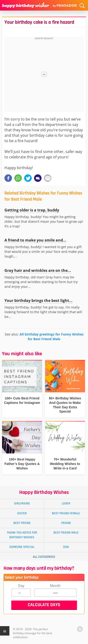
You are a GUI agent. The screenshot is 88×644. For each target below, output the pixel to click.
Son (66, 547)
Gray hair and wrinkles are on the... (38, 270)
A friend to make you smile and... (35, 240)
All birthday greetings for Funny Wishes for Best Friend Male (52, 337)
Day (21, 585)
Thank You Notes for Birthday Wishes (22, 535)
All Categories (44, 557)
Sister (22, 513)
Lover (66, 503)
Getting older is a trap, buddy (32, 210)
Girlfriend (22, 503)
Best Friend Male (66, 533)
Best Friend (22, 523)
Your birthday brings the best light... (38, 301)
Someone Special (22, 547)
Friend (66, 523)
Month (55, 585)
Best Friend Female (66, 513)
